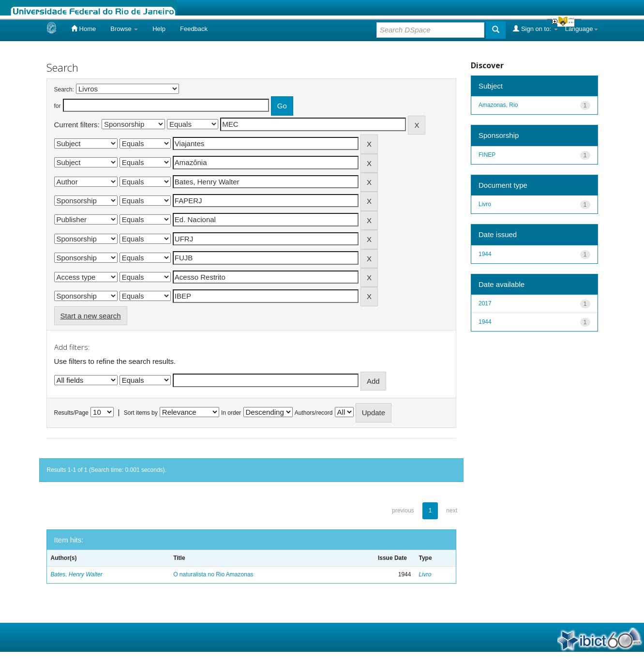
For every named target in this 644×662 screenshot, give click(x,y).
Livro (425, 574)
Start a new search (91, 316)
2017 (485, 303)
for (58, 106)
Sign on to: (535, 29)
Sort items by (141, 413)
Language (582, 29)
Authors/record (314, 413)
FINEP (487, 155)
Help (159, 29)
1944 (485, 254)
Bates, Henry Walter (77, 574)
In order (231, 413)
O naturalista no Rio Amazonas (213, 574)
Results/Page (71, 413)
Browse (124, 29)
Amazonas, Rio (498, 105)
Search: (64, 90)
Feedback (194, 29)
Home (83, 29)
